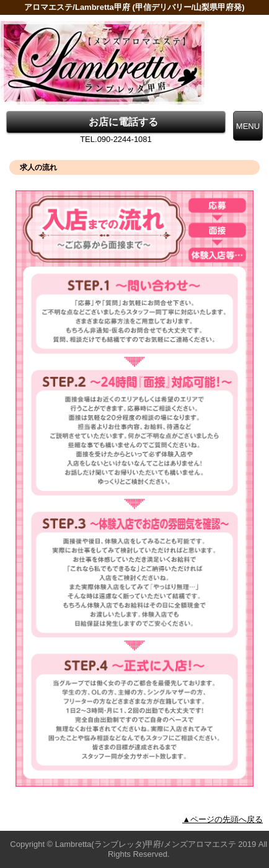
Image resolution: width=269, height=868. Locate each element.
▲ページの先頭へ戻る (223, 819)
